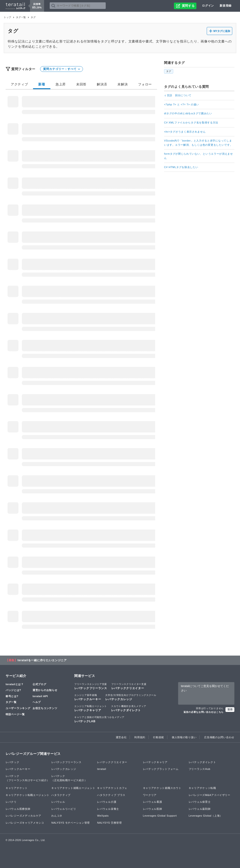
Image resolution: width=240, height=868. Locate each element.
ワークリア (150, 795)
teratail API (40, 696)
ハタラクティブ (61, 795)
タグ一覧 (21, 17)
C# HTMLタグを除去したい (181, 167)
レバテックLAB (99, 719)
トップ (7, 17)
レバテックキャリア (91, 708)
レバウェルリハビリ (64, 809)
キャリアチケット (17, 788)
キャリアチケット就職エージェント (73, 788)
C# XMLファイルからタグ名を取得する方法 (191, 123)
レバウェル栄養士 (108, 809)
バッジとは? (13, 690)
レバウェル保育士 (200, 802)
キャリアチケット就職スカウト (162, 788)
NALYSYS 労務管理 (109, 823)
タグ (169, 71)
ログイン (208, 6)
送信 (230, 709)
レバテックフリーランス (91, 686)
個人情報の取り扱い (184, 737)
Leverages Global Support (160, 816)
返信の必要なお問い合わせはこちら (204, 712)
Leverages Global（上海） (206, 816)
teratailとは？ (15, 684)
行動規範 (159, 737)
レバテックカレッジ (131, 697)
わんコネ (57, 816)
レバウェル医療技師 (18, 809)
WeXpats (103, 816)
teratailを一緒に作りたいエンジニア (42, 660)
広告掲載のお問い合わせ (219, 737)
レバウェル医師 (153, 809)
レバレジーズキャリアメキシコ (25, 823)
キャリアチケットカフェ (112, 788)
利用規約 (140, 737)
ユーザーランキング (18, 708)
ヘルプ (37, 702)
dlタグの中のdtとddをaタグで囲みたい (188, 113)
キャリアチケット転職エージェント (28, 795)
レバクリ (11, 802)
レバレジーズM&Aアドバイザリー (210, 795)
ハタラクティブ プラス (111, 795)
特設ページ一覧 (15, 714)
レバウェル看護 (153, 802)
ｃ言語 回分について (178, 95)
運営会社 (121, 737)
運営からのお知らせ (45, 690)
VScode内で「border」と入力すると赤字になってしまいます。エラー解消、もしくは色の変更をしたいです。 (198, 143)
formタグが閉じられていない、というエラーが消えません (199, 156)
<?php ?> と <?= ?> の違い (182, 104)
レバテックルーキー (88, 697)
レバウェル (58, 802)
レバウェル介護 (107, 802)
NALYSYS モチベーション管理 (71, 823)
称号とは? (12, 696)
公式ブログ (39, 684)
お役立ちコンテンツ (45, 708)
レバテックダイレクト (129, 708)
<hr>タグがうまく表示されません (185, 132)
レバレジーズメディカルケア (23, 816)
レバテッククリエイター (129, 686)
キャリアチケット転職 (202, 788)
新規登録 (226, 6)
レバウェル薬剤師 (200, 809)
